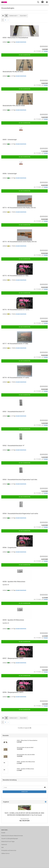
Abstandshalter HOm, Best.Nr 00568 (14, 106)
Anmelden (25, 792)
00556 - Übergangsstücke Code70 (13, 692)
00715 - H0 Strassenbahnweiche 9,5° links (15, 276)
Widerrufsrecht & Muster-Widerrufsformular (12, 836)
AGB (2, 847)
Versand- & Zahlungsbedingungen (10, 839)
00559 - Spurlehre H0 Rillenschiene (13, 620)
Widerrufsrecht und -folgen (8, 842)
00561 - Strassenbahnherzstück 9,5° (14, 412)
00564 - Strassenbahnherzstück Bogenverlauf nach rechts (20, 514)
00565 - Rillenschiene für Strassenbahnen (15, 38)
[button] (3, 16)
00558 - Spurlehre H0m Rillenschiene (14, 582)
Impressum (4, 844)
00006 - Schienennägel (10, 174)
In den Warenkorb (25, 55)
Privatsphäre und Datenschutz (9, 850)
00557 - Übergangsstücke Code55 (13, 658)
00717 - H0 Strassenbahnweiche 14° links (15, 344)
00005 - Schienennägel (10, 140)
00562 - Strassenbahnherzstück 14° (14, 446)
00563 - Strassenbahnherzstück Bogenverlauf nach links (20, 480)
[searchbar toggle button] (38, 2)
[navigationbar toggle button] (47, 2)
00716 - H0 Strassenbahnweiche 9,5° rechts (16, 310)
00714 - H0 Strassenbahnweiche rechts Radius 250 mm (20, 242)
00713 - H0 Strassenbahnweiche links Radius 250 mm (19, 208)
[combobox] (13, 16)
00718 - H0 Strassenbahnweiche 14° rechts (16, 378)
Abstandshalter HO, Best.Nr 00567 (13, 72)
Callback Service (5, 853)
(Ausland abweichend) (21, 42)
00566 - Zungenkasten (9, 548)
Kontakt (3, 833)
